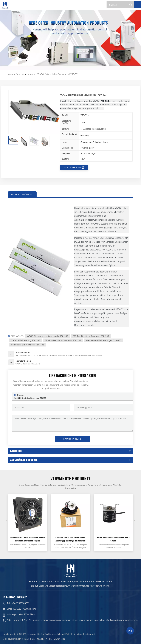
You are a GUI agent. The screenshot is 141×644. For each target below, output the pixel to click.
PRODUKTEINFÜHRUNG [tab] (22, 194)
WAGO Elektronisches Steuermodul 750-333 (47, 336)
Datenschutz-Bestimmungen (48, 639)
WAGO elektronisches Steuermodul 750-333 (30, 398)
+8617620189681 (27, 614)
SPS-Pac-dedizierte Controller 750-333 (91, 336)
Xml (27, 639)
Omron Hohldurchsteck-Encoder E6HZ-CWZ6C (113, 539)
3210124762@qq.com (25, 609)
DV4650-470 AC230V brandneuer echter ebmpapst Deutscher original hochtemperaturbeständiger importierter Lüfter (28, 539)
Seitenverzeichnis (13, 639)
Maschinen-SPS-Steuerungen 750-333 (104, 340)
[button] (135, 522)
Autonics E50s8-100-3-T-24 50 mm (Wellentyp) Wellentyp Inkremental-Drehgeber (70, 539)
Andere (31, 74)
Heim (23, 74)
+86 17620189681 (20, 603)
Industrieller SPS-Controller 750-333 (27, 345)
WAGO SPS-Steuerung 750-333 (25, 340)
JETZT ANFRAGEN (73, 167)
